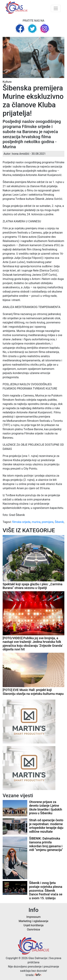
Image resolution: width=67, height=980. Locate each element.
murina (36, 522)
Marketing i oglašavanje (33, 921)
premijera (48, 522)
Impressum (33, 917)
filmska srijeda (21, 522)
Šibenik (59, 522)
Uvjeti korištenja (33, 925)
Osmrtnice (34, 930)
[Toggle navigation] (56, 8)
